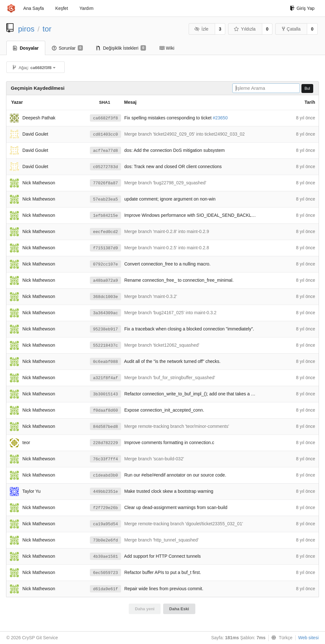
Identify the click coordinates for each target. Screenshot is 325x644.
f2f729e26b (105, 508)
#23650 (220, 118)
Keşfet (62, 8)
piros (26, 29)
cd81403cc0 (105, 134)
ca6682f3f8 (105, 118)
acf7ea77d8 (105, 151)
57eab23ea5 (105, 199)
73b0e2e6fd (105, 540)
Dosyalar (26, 48)
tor (47, 29)
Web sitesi (308, 638)
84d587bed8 (105, 427)
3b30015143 (105, 394)
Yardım (86, 8)
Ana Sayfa (34, 8)
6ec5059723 (105, 573)
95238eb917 (105, 329)
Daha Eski (179, 609)
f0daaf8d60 (105, 410)
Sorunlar (67, 48)
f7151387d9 (105, 248)
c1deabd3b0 (105, 475)
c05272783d (105, 167)
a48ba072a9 (105, 281)
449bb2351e (105, 492)
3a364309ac (105, 313)
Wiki (167, 48)
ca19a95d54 (105, 524)
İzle (201, 29)
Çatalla (291, 29)
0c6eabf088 (105, 362)
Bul (307, 88)
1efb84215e (105, 216)
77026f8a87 (105, 183)
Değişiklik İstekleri (121, 48)
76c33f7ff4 (105, 459)
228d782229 (105, 443)
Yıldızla (245, 29)
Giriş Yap (302, 8)
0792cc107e (105, 264)
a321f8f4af (105, 378)
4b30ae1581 (105, 557)
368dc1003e (105, 297)
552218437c (105, 346)
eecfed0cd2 (105, 232)
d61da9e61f (105, 589)
